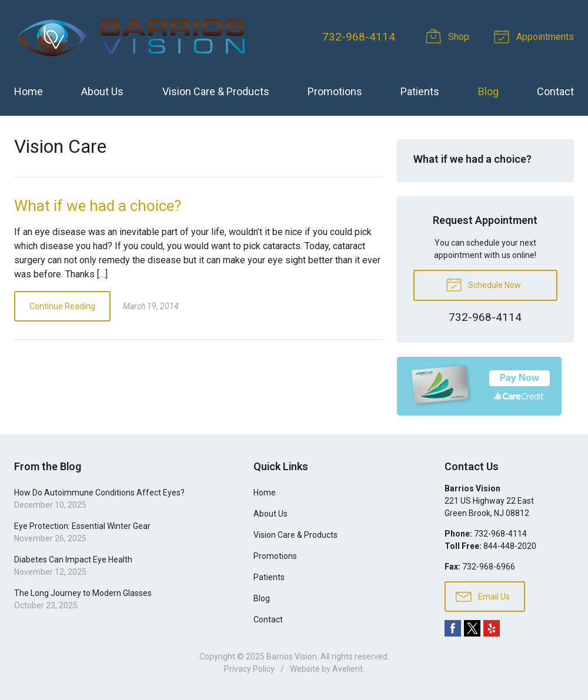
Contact (555, 91)
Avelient (348, 669)
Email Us (483, 596)
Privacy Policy (249, 669)
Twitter (472, 628)
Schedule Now (483, 284)
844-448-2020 (510, 546)
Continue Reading (62, 306)
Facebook (453, 628)
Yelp (492, 628)
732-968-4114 (359, 37)
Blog (488, 91)
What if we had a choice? (98, 206)
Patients (420, 91)
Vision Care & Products (216, 91)
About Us (102, 91)
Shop (449, 36)
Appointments (536, 36)
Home (29, 91)
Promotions (335, 91)
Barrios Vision (292, 657)
